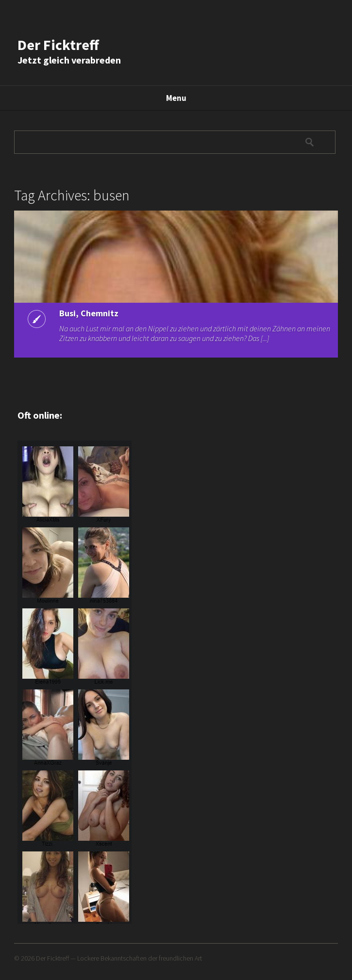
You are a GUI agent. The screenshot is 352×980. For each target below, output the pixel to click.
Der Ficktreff (58, 45)
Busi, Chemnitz (89, 313)
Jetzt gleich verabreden (69, 60)
